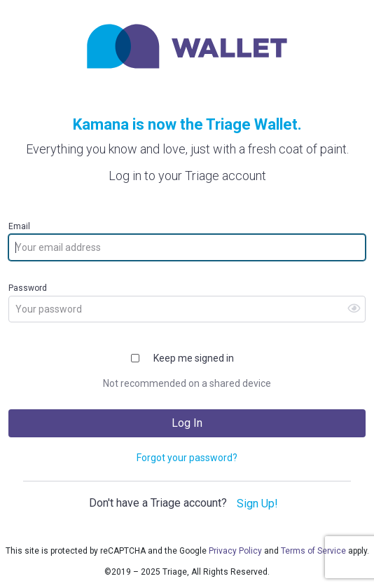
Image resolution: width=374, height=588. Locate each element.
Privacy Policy (235, 551)
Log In (187, 423)
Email (19, 226)
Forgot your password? (187, 458)
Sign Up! (257, 504)
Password (28, 288)
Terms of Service (313, 551)
